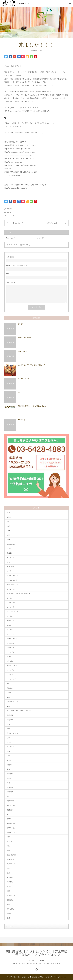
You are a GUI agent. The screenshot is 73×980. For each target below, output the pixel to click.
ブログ (11, 35)
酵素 (8, 873)
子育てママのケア (13, 733)
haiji (8, 526)
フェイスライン (12, 643)
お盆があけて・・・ (20, 223)
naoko (9, 540)
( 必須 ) (10, 257)
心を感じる (11, 747)
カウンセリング (12, 589)
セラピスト (11, 621)
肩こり (9, 814)
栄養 (8, 769)
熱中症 (9, 778)
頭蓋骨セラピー (12, 895)
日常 (8, 756)
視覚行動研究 (11, 855)
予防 (8, 684)
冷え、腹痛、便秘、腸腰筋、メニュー (19, 711)
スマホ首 (10, 616)
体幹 (8, 697)
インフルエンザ (12, 580)
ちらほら (21, 324)
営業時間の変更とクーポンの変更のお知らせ (32, 406)
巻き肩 (9, 742)
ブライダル (11, 648)
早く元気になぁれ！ (24, 379)
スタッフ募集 (11, 603)
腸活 (8, 846)
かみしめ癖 (11, 567)
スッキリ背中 (11, 607)
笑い (8, 796)
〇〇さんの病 (52, 223)
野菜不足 (10, 882)
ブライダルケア (12, 652)
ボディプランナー (13, 670)
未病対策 (10, 765)
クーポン (10, 598)
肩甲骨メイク (11, 828)
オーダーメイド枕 (13, 585)
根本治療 (10, 774)
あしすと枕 (11, 558)
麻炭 (8, 918)
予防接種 (10, 688)
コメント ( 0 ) (41, 238)
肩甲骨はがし (11, 823)
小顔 (8, 738)
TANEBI (9, 553)
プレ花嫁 (10, 661)
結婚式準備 (11, 801)
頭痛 (8, 891)
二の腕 (9, 693)
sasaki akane (11, 544)
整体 (8, 751)
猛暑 (8, 783)
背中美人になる (12, 832)
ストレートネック (13, 612)
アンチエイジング (13, 576)
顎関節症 (10, 900)
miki (8, 535)
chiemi (17, 35)
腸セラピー (11, 841)
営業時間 (10, 715)
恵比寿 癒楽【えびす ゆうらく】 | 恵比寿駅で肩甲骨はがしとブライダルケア (37, 953)
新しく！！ (21, 392)
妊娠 (8, 724)
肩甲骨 (9, 819)
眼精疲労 (10, 792)
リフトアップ (11, 679)
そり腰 (9, 571)
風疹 (8, 904)
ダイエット (11, 630)
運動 (8, 868)
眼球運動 (10, 787)
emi (8, 522)
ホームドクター (12, 666)
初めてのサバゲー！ (24, 351)
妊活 (8, 729)
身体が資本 (11, 859)
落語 (8, 850)
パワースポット (12, 639)
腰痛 (8, 837)
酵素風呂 (10, 877)
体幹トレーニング (13, 702)
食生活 (9, 913)
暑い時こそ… (22, 420)
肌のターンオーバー (13, 805)
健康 (8, 706)
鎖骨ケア (10, 886)
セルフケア (11, 625)
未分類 (9, 760)
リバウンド (11, 675)
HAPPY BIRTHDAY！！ (26, 338)
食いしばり (11, 909)
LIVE (8, 531)
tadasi (9, 549)
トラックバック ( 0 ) (10, 238)
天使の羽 (10, 720)
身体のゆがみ (11, 864)
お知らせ (10, 562)
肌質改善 (10, 810)
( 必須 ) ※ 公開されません (17, 265)
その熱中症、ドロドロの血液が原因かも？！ (32, 365)
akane (9, 513)
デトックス (11, 634)
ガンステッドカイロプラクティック (18, 594)
